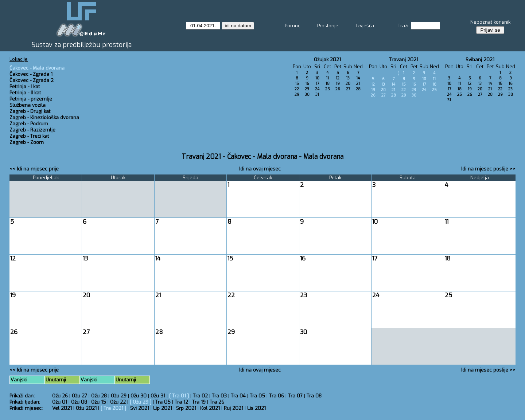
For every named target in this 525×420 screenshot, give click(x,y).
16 (307, 84)
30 (307, 95)
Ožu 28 (99, 396)
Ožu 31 (158, 396)
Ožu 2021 (86, 408)
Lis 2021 (256, 408)
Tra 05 (257, 396)
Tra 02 (200, 396)
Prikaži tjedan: (25, 402)
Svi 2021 (140, 408)
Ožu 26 (60, 396)
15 (297, 84)
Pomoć (292, 26)
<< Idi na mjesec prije (34, 169)
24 (317, 89)
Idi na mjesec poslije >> (488, 169)
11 (327, 78)
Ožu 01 (60, 402)
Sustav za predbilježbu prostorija (82, 45)
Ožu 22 (118, 402)
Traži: (404, 26)
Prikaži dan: (22, 396)
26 (338, 89)
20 (348, 84)
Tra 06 (277, 396)
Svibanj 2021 (480, 60)
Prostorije (328, 26)
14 (358, 78)
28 (358, 89)
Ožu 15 (99, 402)
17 (317, 84)
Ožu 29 (119, 396)
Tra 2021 (113, 408)
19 (338, 84)
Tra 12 (181, 402)
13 (348, 78)
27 (348, 89)
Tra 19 (199, 402)
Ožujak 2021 (327, 60)
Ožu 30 (139, 396)
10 (317, 78)
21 (358, 84)
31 (317, 95)
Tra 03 (219, 396)
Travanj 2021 (404, 60)
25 (328, 89)
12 (338, 78)
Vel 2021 (62, 408)
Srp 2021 (186, 408)
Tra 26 (217, 402)
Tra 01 (179, 396)
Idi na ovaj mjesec (260, 169)
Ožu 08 (79, 402)
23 (307, 89)
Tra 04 (238, 396)
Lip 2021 (163, 408)
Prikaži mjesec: (26, 408)
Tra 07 (295, 396)
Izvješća (365, 26)
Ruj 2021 (234, 408)
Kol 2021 (210, 408)
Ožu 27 (79, 396)
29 (297, 95)
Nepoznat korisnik (490, 22)
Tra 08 (314, 396)
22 (297, 89)
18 (328, 84)
